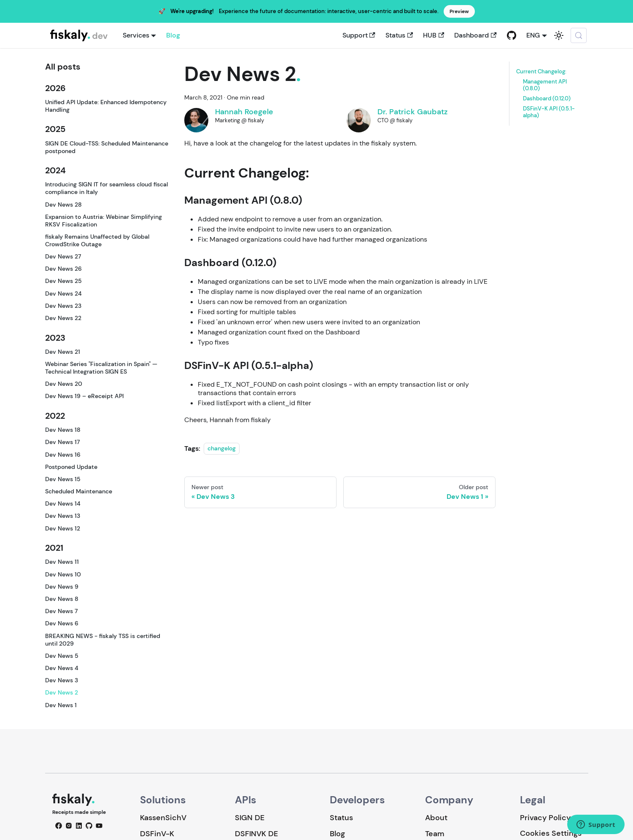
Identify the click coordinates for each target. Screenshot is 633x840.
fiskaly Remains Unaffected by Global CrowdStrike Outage (97, 240)
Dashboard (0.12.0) (547, 99)
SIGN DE (250, 818)
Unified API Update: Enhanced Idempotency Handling (106, 106)
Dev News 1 (61, 705)
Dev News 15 (63, 479)
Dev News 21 (63, 352)
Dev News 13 (63, 516)
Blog (173, 35)
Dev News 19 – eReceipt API (84, 396)
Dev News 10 (63, 574)
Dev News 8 (62, 599)
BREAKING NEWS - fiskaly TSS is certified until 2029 (103, 640)
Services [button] (136, 35)
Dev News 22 (63, 318)
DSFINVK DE (256, 834)
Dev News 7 (61, 611)
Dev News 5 (62, 656)
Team (435, 834)
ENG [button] (533, 35)
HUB (434, 35)
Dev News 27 (63, 256)
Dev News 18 (63, 430)
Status (399, 35)
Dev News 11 (62, 562)
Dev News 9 (62, 587)
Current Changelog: (541, 72)
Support (359, 35)
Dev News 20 (64, 384)
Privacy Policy (545, 818)
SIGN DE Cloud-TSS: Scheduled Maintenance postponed (107, 147)
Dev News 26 (63, 269)
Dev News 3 (62, 680)
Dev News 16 (63, 455)
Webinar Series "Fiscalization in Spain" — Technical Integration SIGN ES (101, 368)
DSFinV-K (157, 834)
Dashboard (475, 35)
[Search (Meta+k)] (579, 35)
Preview (459, 11)
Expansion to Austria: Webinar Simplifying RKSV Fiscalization (104, 221)
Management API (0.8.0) (545, 85)
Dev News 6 (62, 623)
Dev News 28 (63, 205)
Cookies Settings (551, 833)
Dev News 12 (63, 528)
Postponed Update (71, 467)
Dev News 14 (63, 503)
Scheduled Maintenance (79, 491)
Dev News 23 (63, 306)
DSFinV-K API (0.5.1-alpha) (549, 112)
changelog (222, 449)
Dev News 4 (62, 668)
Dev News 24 (63, 293)
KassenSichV (163, 818)
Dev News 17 (62, 442)
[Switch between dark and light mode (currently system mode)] (559, 35)
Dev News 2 (62, 692)
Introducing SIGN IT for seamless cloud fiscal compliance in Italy (106, 188)
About (436, 818)
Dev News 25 (63, 281)
